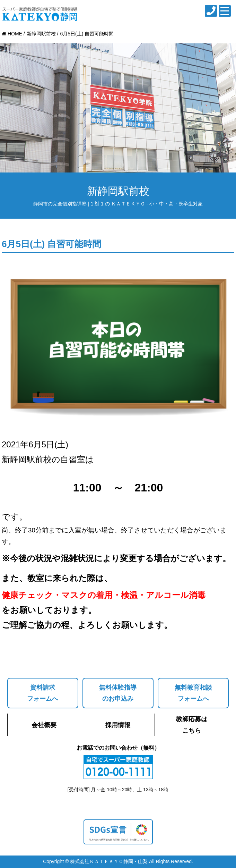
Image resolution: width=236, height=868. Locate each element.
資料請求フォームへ (43, 693)
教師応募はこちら (192, 725)
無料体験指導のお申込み (118, 693)
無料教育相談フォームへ (193, 693)
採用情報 (118, 725)
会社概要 (44, 725)
